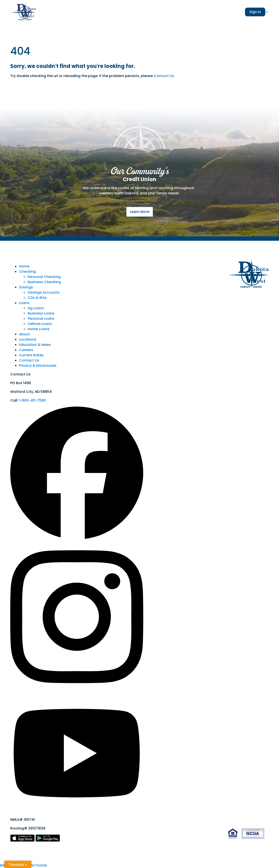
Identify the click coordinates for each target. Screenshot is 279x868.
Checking (27, 272)
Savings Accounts (44, 292)
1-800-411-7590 (32, 400)
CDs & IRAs (37, 298)
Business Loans (41, 313)
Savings (26, 287)
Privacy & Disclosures (38, 366)
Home (24, 266)
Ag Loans (36, 308)
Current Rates (31, 355)
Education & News (35, 345)
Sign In (255, 12)
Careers (26, 350)
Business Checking (44, 282)
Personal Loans (41, 319)
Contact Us (164, 76)
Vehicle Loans (40, 324)
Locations (28, 339)
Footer (41, 865)
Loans (24, 303)
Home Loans (39, 329)
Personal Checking (44, 277)
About (24, 334)
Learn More (140, 212)
